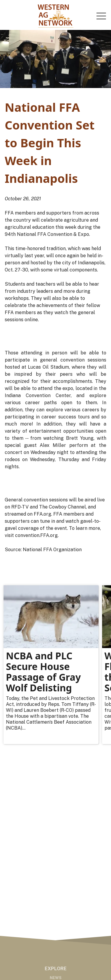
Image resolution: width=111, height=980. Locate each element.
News (56, 978)
